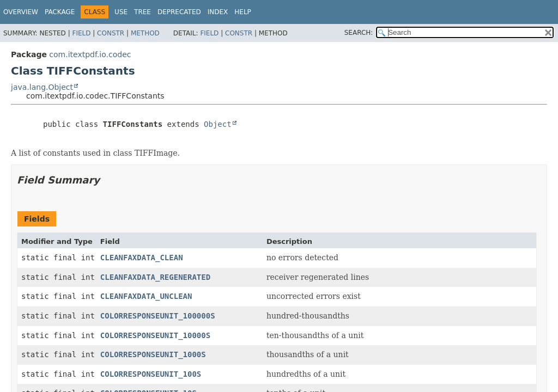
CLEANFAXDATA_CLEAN (142, 258)
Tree (142, 12)
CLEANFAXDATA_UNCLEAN (146, 296)
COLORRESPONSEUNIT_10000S (155, 335)
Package (60, 12)
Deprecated (179, 12)
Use (121, 12)
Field (81, 33)
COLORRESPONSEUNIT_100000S (158, 316)
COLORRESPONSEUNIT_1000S (153, 354)
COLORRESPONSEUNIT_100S (151, 374)
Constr (111, 33)
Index (218, 12)
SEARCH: (359, 33)
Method (145, 33)
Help (243, 12)
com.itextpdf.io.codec (90, 54)
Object (218, 124)
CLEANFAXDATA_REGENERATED (155, 277)
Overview (21, 12)
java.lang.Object (42, 87)
